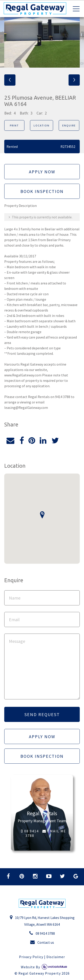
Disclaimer (56, 957)
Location (42, 125)
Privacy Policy (31, 957)
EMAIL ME (54, 831)
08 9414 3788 (30, 833)
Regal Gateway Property (44, 973)
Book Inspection (42, 191)
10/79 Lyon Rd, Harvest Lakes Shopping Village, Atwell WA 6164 (42, 921)
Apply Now (42, 172)
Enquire (69, 125)
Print (14, 125)
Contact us (42, 942)
